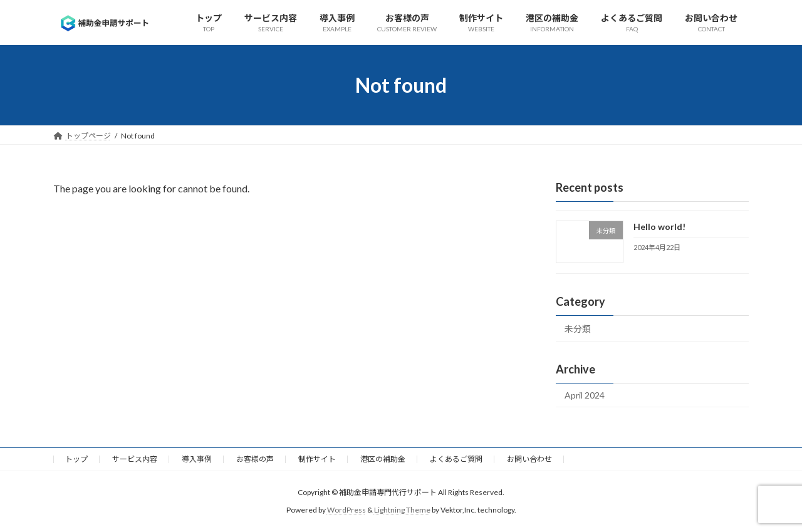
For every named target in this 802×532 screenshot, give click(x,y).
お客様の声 (255, 459)
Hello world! (659, 227)
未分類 (578, 329)
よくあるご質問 (456, 459)
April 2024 (585, 395)
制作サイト (317, 459)
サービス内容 (135, 459)
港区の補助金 (383, 459)
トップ (76, 459)
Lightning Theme (402, 510)
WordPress (346, 510)
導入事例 (197, 459)
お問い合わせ (529, 459)
